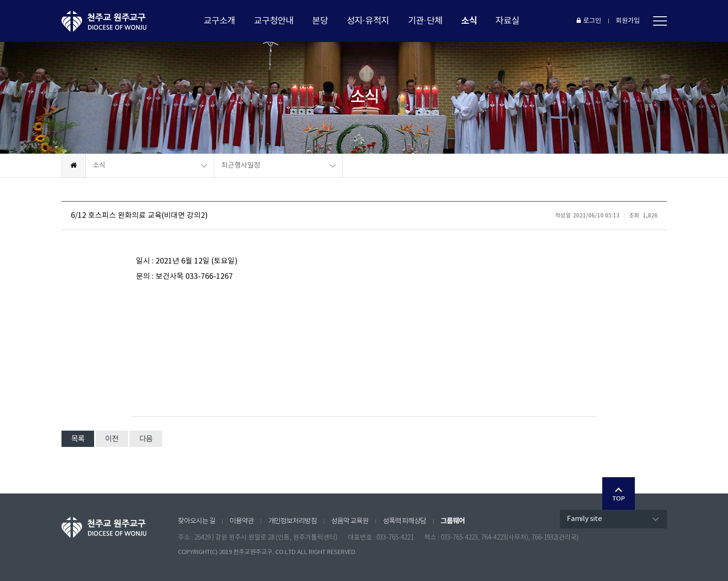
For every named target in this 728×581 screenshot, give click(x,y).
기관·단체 (425, 21)
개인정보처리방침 (293, 521)
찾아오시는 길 (197, 521)
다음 (146, 439)
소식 (469, 21)
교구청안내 (274, 21)
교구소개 (219, 21)
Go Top (619, 493)
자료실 (507, 21)
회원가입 (628, 21)
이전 (112, 439)
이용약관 (242, 521)
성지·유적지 (368, 21)
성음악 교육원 (350, 521)
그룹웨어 (453, 521)
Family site (585, 519)
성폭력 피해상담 (405, 521)
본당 (320, 21)
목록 (78, 439)
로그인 (589, 21)
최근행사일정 (241, 166)
